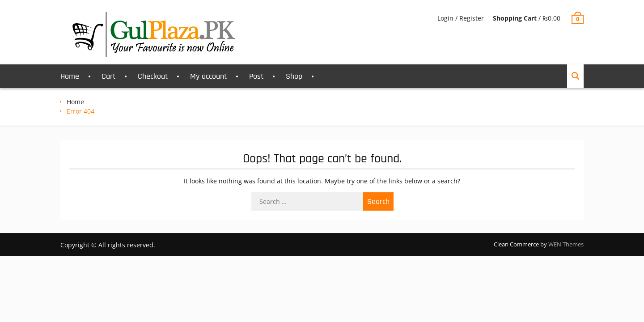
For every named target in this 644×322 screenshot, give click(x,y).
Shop (294, 76)
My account (208, 76)
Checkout (153, 76)
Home (70, 76)
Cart (108, 76)
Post (256, 76)
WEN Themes (566, 244)
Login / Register (461, 18)
